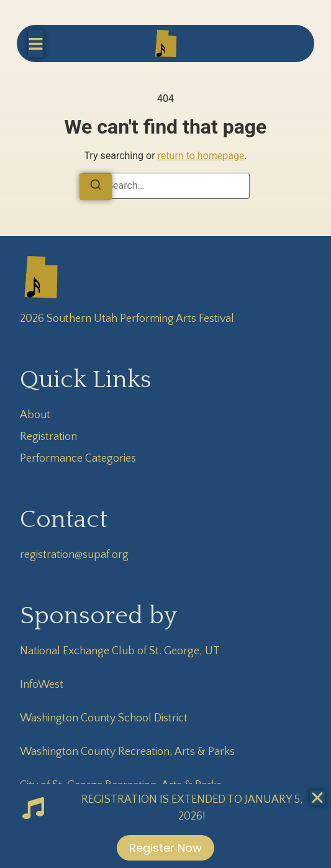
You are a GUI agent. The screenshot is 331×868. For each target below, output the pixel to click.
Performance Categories (78, 459)
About (35, 415)
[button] (36, 43)
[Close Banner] (317, 798)
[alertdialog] (165, 826)
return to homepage (201, 156)
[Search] (96, 187)
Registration (48, 437)
